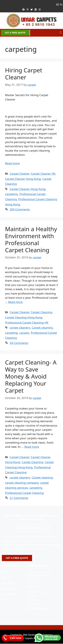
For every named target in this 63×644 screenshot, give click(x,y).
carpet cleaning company (22, 483)
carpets (24, 333)
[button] (61, 33)
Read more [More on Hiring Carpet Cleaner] (12, 163)
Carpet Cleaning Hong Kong (24, 317)
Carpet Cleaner (19, 174)
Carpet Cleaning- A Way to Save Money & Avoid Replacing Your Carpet (31, 376)
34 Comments (19, 343)
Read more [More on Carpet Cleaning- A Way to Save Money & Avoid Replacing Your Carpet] (32, 447)
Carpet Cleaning (41, 312)
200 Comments (20, 209)
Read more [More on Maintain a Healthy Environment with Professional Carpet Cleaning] (15, 302)
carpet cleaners (20, 328)
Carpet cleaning (42, 328)
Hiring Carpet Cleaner (24, 74)
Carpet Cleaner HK (43, 174)
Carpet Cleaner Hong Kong (23, 179)
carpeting (11, 194)
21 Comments (19, 498)
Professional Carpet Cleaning (24, 493)
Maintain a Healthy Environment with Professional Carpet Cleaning (31, 239)
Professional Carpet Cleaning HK (27, 323)
